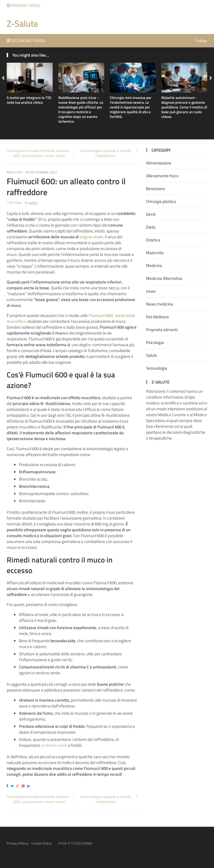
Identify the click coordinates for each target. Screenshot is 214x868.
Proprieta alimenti (162, 330)
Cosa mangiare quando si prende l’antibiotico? (106, 153)
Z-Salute (22, 23)
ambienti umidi (54, 745)
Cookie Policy (42, 843)
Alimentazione (159, 163)
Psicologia (155, 342)
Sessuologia (157, 368)
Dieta (151, 227)
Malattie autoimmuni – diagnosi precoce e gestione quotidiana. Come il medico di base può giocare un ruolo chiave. (184, 107)
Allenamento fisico (162, 176)
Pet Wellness (157, 317)
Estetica (153, 240)
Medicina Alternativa (164, 278)
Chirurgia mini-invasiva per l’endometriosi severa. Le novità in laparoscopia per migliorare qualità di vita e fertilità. (131, 107)
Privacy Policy (17, 843)
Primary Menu (24, 5)
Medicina (14, 172)
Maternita (155, 253)
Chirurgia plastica (161, 201)
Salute (152, 355)
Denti (151, 214)
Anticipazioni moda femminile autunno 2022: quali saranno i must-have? (39, 153)
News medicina (160, 304)
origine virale (91, 237)
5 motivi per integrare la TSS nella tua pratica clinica (29, 100)
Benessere (155, 189)
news (151, 291)
